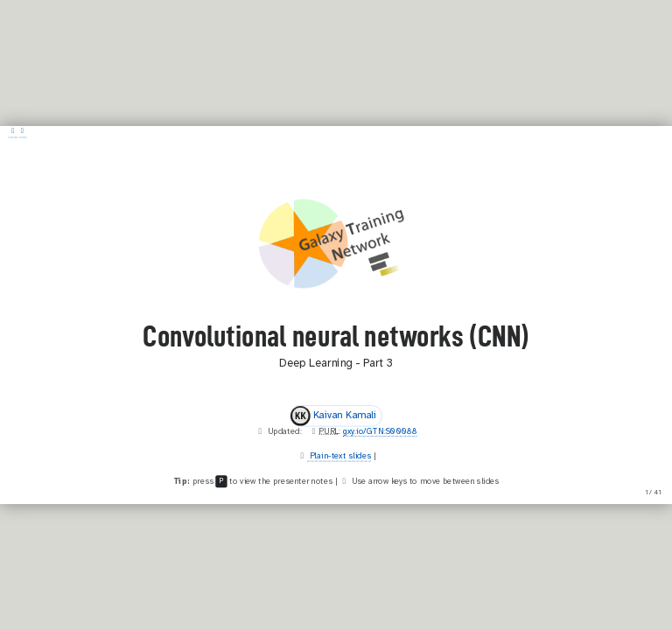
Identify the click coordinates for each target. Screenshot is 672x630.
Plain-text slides (339, 456)
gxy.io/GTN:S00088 (380, 431)
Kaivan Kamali (334, 416)
